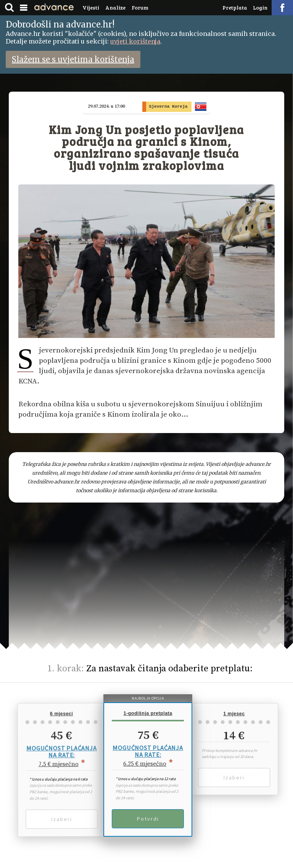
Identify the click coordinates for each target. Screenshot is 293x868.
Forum (140, 7)
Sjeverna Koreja (170, 106)
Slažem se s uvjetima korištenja (73, 59)
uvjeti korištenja (135, 41)
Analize (115, 7)
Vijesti (91, 7)
